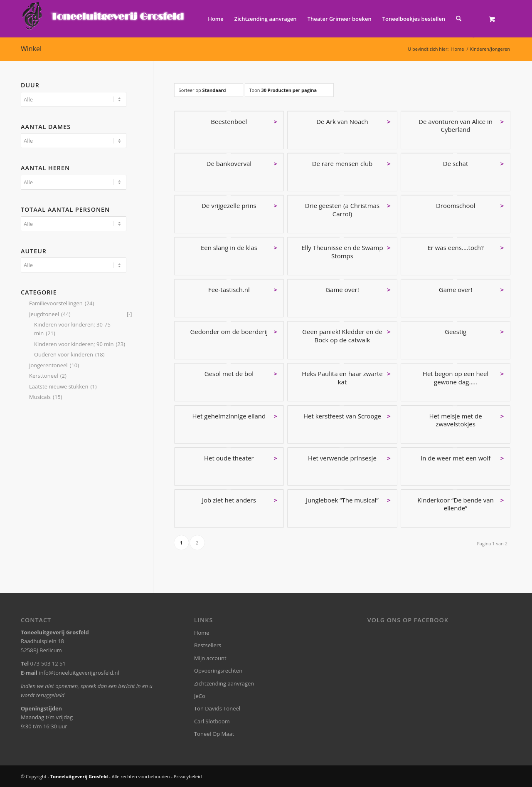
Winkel (31, 49)
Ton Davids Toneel (217, 708)
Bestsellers (208, 645)
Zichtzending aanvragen (224, 683)
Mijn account (210, 658)
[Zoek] (459, 19)
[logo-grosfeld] (104, 19)
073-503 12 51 (48, 663)
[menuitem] (216, 19)
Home (202, 633)
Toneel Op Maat (214, 734)
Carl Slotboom (212, 721)
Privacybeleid (188, 776)
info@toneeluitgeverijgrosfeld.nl (79, 673)
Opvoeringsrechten (218, 671)
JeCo (200, 696)
